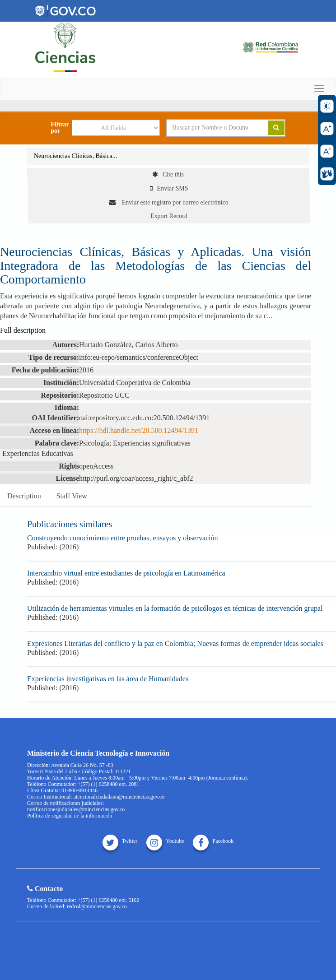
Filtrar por (60, 128)
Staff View (72, 496)
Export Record (169, 216)
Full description (23, 330)
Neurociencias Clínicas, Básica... (75, 156)
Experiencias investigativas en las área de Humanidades (108, 679)
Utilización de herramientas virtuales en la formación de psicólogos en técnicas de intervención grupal (175, 608)
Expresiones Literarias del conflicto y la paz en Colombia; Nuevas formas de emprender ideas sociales (175, 643)
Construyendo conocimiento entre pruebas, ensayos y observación (123, 538)
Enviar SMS (169, 188)
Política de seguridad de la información (70, 816)
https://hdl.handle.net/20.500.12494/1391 (139, 430)
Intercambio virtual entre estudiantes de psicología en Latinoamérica (126, 573)
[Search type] (116, 128)
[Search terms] (210, 128)
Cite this (168, 174)
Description (24, 496)
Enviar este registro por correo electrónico (169, 202)
